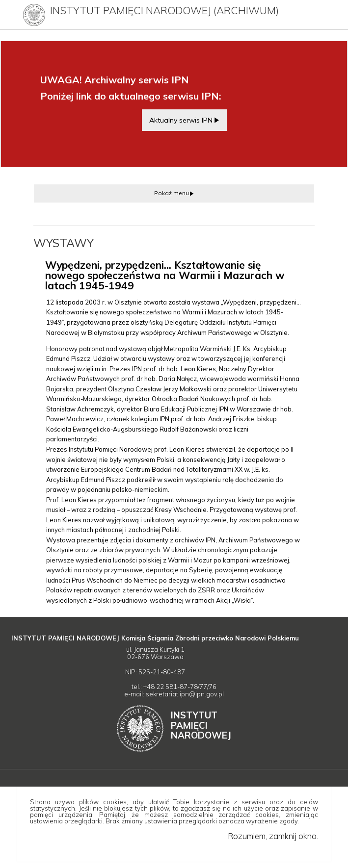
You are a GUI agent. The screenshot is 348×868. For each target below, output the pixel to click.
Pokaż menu (172, 193)
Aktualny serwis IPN (181, 120)
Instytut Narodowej (201, 725)
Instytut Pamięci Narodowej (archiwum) (164, 10)
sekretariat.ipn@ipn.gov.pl (185, 694)
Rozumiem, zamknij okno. (273, 836)
